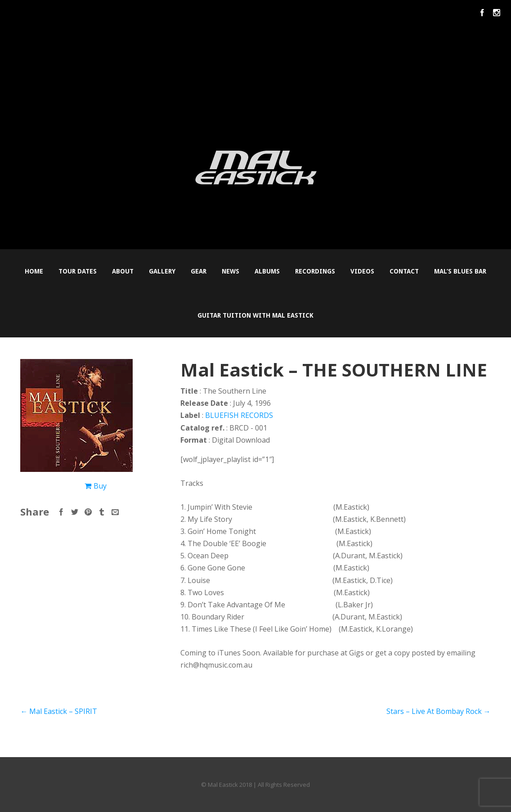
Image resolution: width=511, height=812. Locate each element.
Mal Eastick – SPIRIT (59, 711)
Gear (199, 271)
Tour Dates (78, 271)
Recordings (315, 271)
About (123, 271)
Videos (362, 271)
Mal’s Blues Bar (460, 271)
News (231, 271)
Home (34, 271)
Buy (100, 486)
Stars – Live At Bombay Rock (439, 711)
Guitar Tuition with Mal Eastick (255, 315)
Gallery (162, 271)
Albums (267, 271)
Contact (404, 271)
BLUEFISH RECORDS (239, 415)
